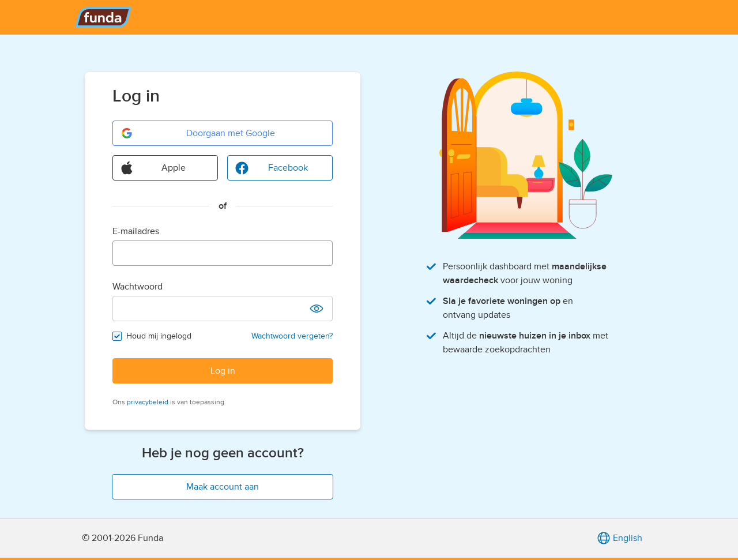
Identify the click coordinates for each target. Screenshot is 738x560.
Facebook (271, 168)
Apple (153, 168)
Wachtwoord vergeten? (292, 336)
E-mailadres (136, 231)
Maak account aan (223, 487)
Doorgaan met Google (197, 133)
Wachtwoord (138, 287)
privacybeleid (148, 402)
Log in (223, 371)
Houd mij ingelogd (159, 336)
